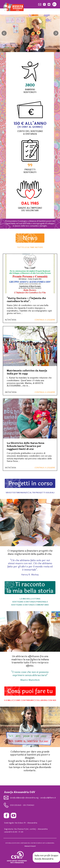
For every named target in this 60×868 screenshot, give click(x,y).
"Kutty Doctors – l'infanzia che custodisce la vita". (26, 300)
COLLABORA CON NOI (46, 700)
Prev (4, 33)
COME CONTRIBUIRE (24, 700)
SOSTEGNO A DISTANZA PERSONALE (30, 602)
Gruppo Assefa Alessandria (46, 857)
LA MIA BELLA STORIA (30, 599)
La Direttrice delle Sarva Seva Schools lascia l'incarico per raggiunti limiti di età (25, 446)
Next (56, 33)
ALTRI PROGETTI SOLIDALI (42, 493)
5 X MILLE (9, 700)
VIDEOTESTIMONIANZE (17, 493)
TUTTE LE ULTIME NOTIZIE (30, 247)
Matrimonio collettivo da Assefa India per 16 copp (27, 372)
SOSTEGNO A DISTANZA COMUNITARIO (30, 605)
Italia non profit (42, 856)
